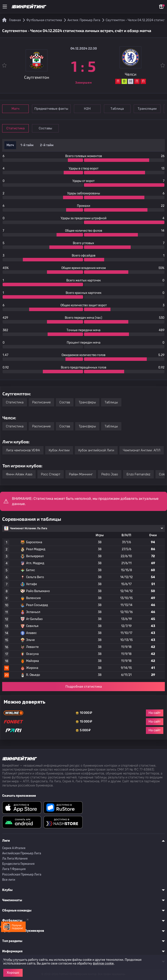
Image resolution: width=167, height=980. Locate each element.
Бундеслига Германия (18, 864)
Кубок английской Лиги (96, 450)
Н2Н (88, 109)
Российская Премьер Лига (22, 875)
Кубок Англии (59, 450)
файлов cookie (103, 964)
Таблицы (111, 402)
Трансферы (87, 402)
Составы (46, 128)
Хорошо (13, 973)
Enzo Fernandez (138, 474)
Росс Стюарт (51, 474)
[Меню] (5, 7)
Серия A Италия (14, 848)
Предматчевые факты (52, 109)
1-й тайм (27, 145)
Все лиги (9, 880)
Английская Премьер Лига (22, 853)
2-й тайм (47, 145)
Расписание (41, 402)
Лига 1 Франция (14, 869)
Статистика (16, 128)
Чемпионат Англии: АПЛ (142, 450)
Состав (65, 402)
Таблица (118, 109)
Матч (16, 109)
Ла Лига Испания (15, 859)
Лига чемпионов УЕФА (23, 450)
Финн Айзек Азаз (19, 474)
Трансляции (148, 109)
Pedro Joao (110, 474)
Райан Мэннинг (81, 474)
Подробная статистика (84, 687)
